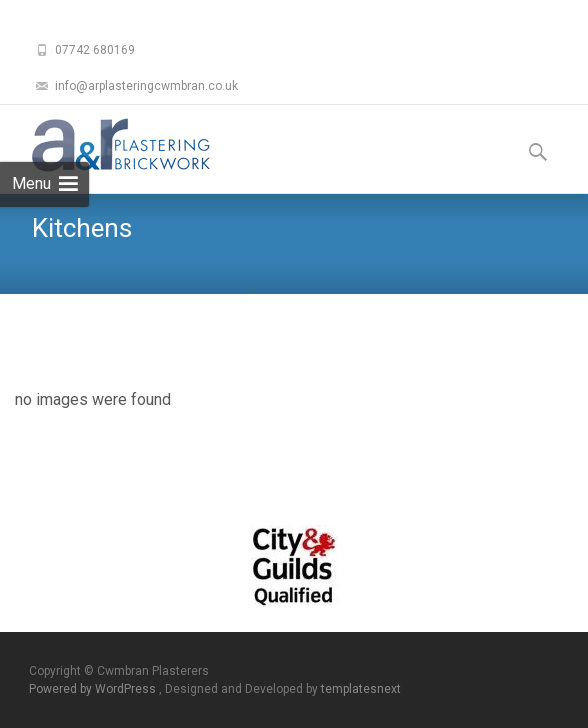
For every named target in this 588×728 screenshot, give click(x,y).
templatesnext (361, 689)
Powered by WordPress (94, 689)
